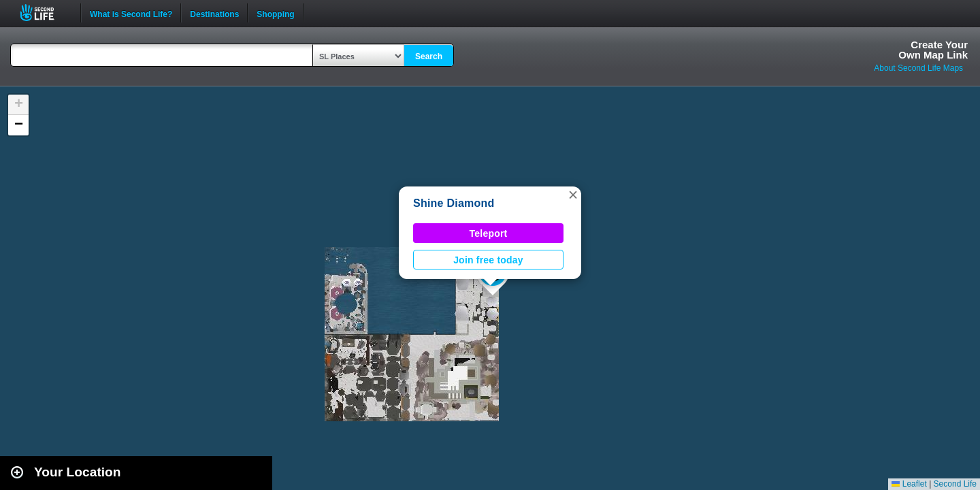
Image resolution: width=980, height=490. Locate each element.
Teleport (489, 233)
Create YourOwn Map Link (933, 50)
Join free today (488, 260)
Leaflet (909, 484)
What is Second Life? (131, 13)
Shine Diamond (454, 203)
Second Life (45, 13)
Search (429, 56)
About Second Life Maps (918, 68)
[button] (573, 195)
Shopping (275, 13)
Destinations (214, 13)
